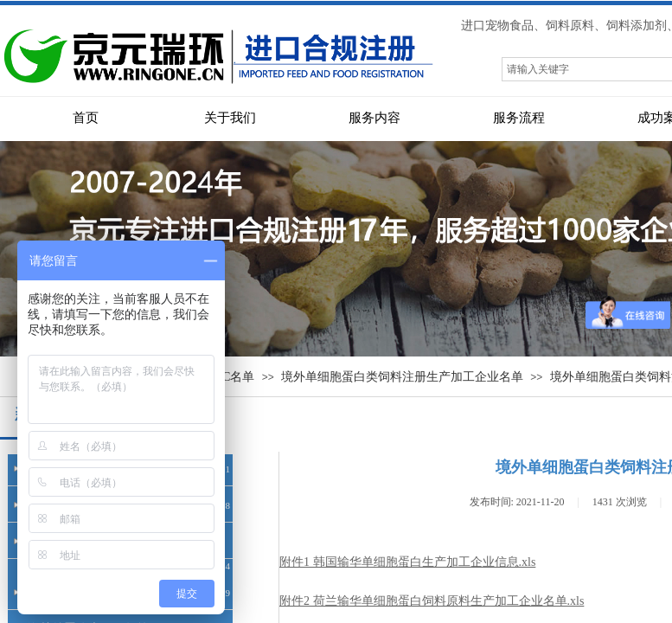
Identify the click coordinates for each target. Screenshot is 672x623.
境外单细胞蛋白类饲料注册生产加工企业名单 (402, 377)
